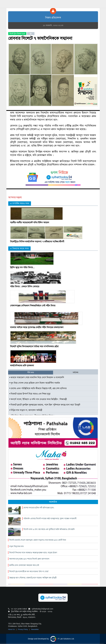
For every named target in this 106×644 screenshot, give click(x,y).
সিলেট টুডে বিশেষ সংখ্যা (17, 34)
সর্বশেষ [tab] (75, 372)
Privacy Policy (23, 629)
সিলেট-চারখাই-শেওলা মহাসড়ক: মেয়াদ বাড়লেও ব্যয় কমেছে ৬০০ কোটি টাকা (38, 540)
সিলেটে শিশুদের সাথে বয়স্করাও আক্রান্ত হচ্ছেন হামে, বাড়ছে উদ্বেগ (33, 553)
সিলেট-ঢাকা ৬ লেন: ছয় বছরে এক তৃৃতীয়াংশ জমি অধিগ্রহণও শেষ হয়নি (49, 529)
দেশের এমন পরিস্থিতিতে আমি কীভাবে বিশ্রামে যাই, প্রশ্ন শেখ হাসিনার (38, 388)
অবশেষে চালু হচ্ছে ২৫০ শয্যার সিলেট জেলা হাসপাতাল (29, 559)
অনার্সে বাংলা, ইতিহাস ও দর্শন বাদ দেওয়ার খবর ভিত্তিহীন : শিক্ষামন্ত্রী (38, 399)
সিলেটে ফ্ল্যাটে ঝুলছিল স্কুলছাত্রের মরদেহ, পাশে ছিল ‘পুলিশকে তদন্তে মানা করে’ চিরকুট (45, 405)
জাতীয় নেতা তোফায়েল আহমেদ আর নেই (24, 565)
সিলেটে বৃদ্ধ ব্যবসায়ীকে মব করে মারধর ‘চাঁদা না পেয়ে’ (29, 571)
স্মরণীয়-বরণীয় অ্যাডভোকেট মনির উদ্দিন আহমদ (30, 222)
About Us (12, 629)
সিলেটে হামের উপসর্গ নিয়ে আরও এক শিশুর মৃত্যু (30, 394)
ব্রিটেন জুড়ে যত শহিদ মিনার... (22, 267)
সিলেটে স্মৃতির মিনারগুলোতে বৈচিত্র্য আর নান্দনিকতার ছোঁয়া (34, 346)
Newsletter (35, 629)
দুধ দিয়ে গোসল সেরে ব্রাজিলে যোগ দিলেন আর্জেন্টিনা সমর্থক (35, 383)
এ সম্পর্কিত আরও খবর (20, 203)
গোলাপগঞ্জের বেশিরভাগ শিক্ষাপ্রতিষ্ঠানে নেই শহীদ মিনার (33, 306)
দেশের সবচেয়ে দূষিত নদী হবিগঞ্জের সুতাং (39, 508)
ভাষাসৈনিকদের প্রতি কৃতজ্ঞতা (22, 366)
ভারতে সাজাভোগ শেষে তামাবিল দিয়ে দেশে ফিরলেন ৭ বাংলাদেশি (37, 377)
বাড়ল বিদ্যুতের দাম (16, 546)
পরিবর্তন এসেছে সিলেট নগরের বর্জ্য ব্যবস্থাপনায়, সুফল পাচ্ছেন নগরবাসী (50, 518)
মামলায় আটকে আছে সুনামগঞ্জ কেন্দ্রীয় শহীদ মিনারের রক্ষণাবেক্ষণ (37, 327)
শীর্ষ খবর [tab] (31, 372)
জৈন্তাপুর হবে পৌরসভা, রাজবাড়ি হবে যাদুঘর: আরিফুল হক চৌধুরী (33, 578)
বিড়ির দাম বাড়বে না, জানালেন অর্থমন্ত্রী (26, 410)
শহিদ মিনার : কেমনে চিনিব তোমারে (25, 286)
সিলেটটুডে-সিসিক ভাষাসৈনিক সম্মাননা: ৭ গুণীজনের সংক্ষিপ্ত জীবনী (37, 242)
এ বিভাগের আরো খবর (19, 248)
